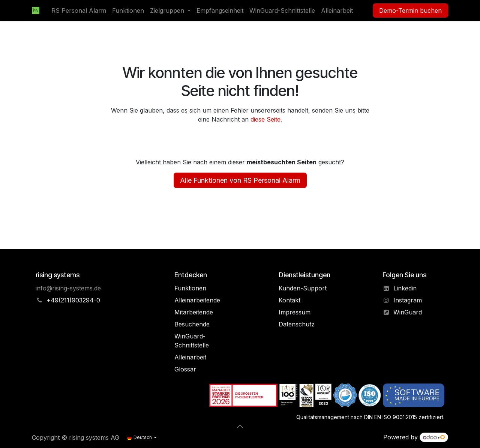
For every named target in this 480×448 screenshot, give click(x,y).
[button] (240, 426)
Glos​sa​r (185, 369)
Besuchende (192, 324)
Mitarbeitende (194, 312)
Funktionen (190, 288)
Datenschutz (297, 324)
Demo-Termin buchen (410, 11)
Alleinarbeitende (197, 300)
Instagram (408, 300)
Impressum (295, 312)
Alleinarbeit (190, 357)
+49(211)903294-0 (73, 300)
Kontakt (289, 300)
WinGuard (408, 312)
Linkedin (405, 288)
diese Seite (265, 119)
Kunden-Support (303, 288)
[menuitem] (79, 11)
